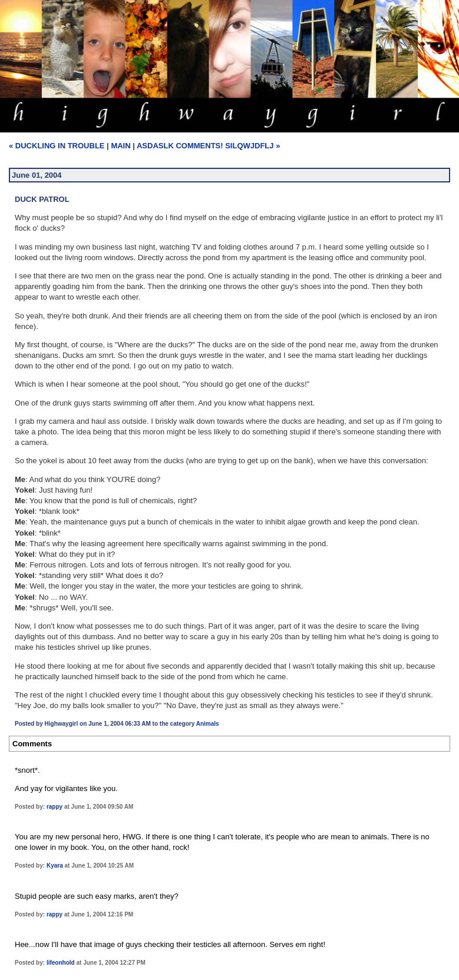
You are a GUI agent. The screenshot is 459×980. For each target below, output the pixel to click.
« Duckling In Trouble (57, 146)
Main (120, 146)
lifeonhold (61, 963)
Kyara (55, 866)
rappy (55, 807)
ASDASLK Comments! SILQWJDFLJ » (208, 146)
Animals (208, 724)
